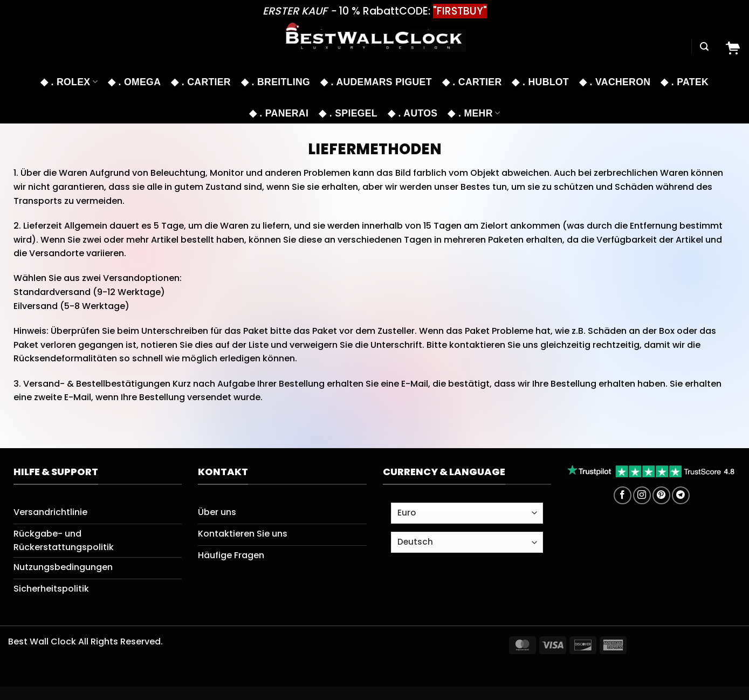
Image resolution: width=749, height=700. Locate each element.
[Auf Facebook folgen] (623, 495)
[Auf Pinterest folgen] (661, 495)
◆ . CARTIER (201, 82)
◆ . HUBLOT (540, 82)
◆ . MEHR (474, 113)
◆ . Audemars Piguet (376, 82)
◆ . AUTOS (413, 113)
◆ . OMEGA (134, 82)
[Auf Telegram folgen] (681, 495)
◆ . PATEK (685, 82)
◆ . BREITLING (276, 82)
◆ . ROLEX (69, 82)
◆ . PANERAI (279, 113)
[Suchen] (704, 47)
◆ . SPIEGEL (348, 113)
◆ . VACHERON (615, 82)
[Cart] (732, 47)
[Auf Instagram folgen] (642, 495)
